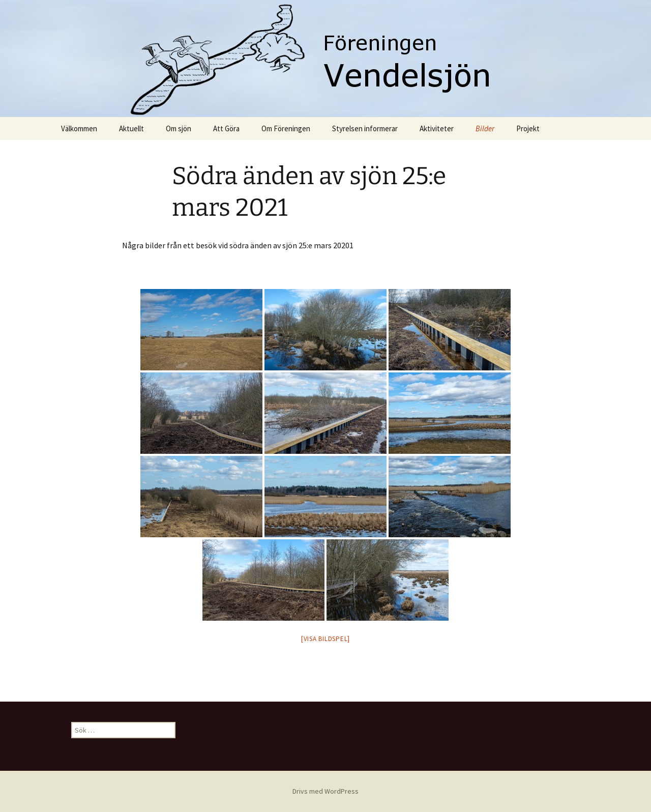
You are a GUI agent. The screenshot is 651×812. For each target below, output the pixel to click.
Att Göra (226, 128)
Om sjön (179, 128)
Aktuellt (131, 128)
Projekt (528, 128)
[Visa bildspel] (325, 639)
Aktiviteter (437, 128)
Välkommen (79, 128)
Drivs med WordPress (325, 791)
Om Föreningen (286, 128)
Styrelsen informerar (365, 128)
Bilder (485, 128)
